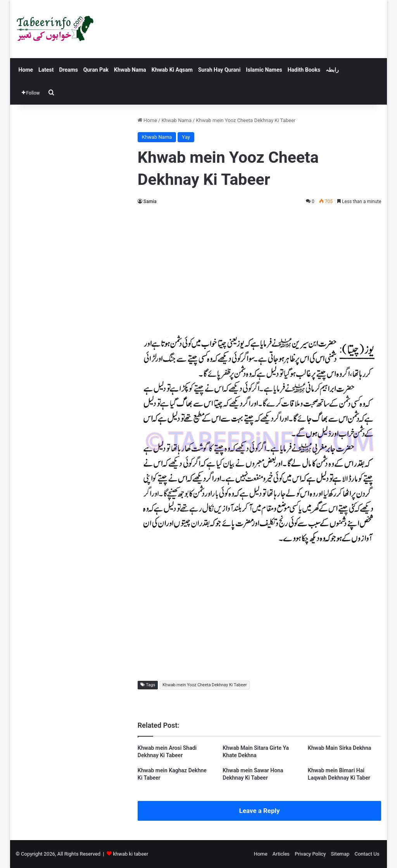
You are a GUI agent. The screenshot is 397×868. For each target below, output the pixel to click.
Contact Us (367, 854)
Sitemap (340, 854)
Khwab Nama (130, 70)
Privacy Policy (310, 854)
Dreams (68, 70)
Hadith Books (304, 70)
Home (26, 70)
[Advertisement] (260, 268)
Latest (46, 70)
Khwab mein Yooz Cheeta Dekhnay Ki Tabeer (205, 685)
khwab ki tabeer (130, 854)
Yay (186, 137)
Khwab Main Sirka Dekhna (339, 748)
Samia (150, 201)
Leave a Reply (260, 811)
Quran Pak (96, 70)
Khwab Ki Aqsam (172, 70)
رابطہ (332, 70)
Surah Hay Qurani (219, 70)
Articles (281, 854)
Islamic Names (264, 70)
